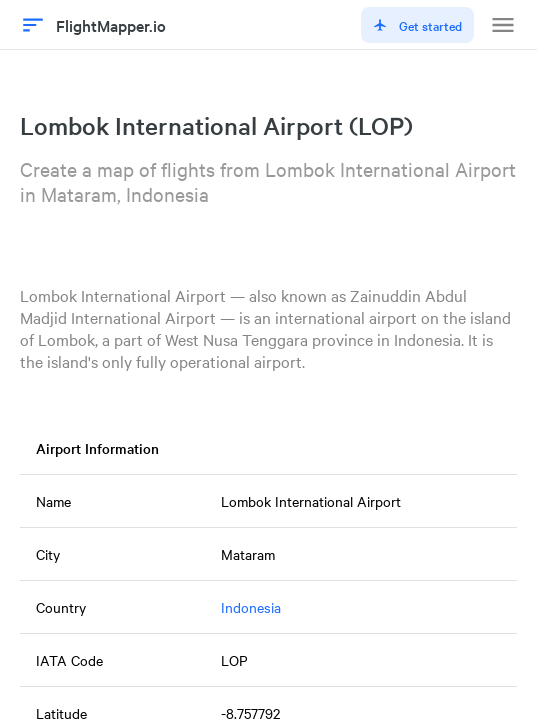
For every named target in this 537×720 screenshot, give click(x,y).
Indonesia (251, 607)
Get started (417, 25)
